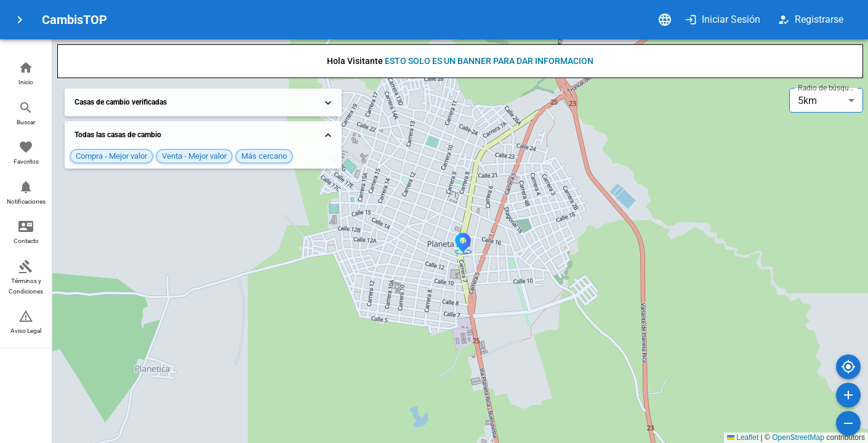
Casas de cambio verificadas (204, 103)
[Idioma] (665, 20)
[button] (26, 74)
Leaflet (743, 437)
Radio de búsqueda (827, 88)
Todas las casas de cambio (204, 135)
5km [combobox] (807, 101)
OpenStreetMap (798, 437)
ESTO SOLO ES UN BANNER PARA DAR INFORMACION (489, 61)
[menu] (20, 20)
